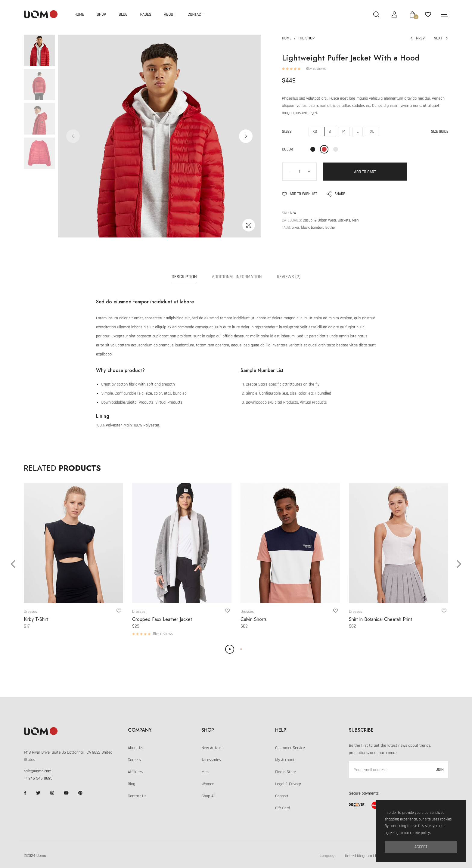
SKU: (286, 213)
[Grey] (336, 149)
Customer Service (290, 748)
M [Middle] (344, 132)
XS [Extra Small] (315, 132)
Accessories (211, 760)
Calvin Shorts (254, 619)
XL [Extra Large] (372, 132)
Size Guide (440, 132)
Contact (195, 14)
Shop (101, 14)
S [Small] (330, 132)
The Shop (306, 38)
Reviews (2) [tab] (289, 277)
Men (205, 772)
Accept (421, 847)
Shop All (208, 796)
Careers (134, 760)
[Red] (324, 149)
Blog (123, 14)
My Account (285, 760)
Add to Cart (365, 172)
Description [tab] (184, 277)
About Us (136, 748)
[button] (246, 136)
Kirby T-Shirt (36, 619)
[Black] (313, 149)
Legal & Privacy (288, 784)
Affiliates (135, 772)
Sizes (287, 132)
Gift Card (283, 808)
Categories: (292, 220)
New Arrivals (212, 748)
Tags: (286, 228)
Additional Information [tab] (237, 277)
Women (208, 784)
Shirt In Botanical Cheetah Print (380, 619)
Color (288, 149)
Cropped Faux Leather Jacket (162, 619)
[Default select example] (368, 856)
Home (79, 14)
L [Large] (358, 132)
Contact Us (137, 796)
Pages (146, 14)
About (170, 14)
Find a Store (286, 772)
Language (328, 856)
